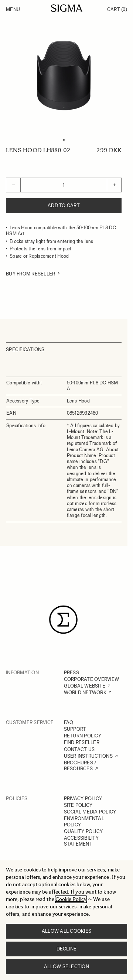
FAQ (69, 722)
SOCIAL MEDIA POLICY (90, 812)
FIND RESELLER (82, 742)
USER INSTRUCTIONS (88, 756)
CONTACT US (79, 749)
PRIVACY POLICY (83, 799)
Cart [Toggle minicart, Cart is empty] (117, 9)
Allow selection (66, 967)
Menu (13, 9)
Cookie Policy (71, 899)
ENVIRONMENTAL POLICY (84, 821)
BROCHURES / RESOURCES (80, 766)
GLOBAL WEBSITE (85, 686)
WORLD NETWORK (85, 693)
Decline (67, 949)
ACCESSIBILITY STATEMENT (81, 841)
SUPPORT (75, 729)
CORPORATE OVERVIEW (92, 679)
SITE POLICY (78, 805)
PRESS (71, 673)
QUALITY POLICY (83, 831)
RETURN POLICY (83, 736)
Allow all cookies (66, 931)
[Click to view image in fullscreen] (64, 76)
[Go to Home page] (67, 8)
